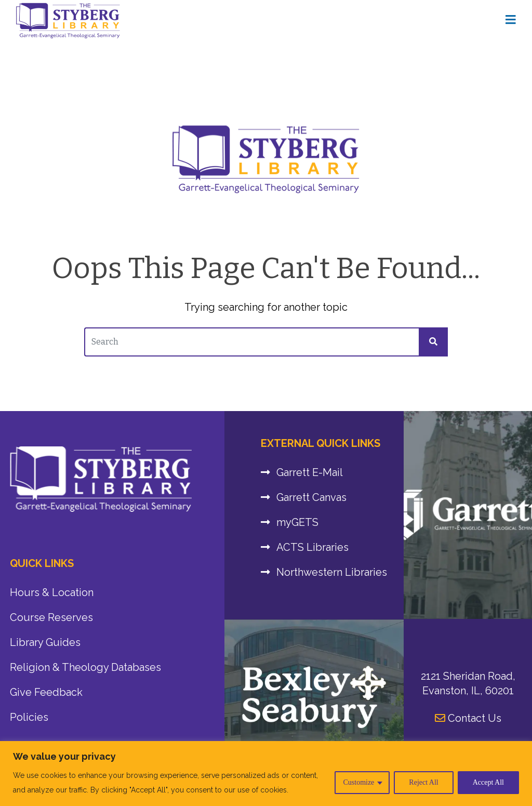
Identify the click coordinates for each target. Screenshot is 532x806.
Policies (29, 717)
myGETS (297, 522)
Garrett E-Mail (310, 472)
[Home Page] (511, 20)
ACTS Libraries (312, 547)
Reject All (423, 782)
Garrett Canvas (311, 497)
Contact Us (468, 718)
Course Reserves (51, 617)
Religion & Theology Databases (85, 667)
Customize (358, 782)
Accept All (488, 782)
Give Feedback (46, 692)
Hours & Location (52, 592)
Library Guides (45, 642)
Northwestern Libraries (332, 572)
